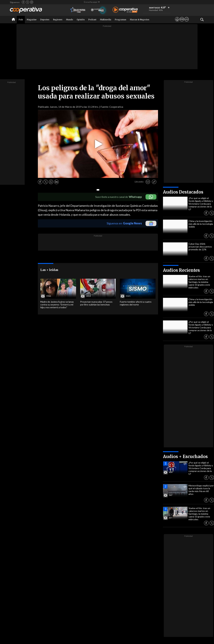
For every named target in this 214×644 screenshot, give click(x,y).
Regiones (58, 20)
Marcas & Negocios (140, 20)
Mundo (70, 20)
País (21, 20)
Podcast (92, 20)
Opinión (81, 20)
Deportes (45, 20)
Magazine (32, 20)
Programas (120, 20)
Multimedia (106, 20)
